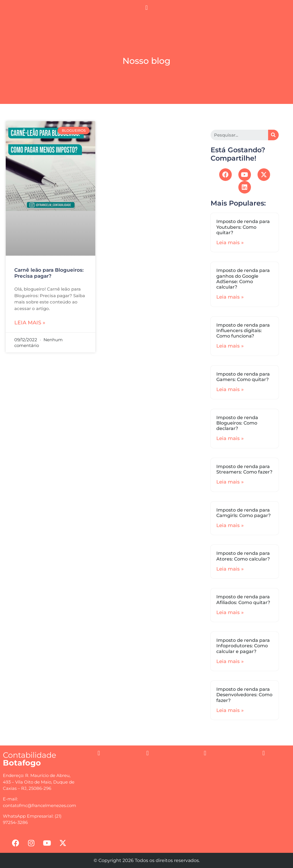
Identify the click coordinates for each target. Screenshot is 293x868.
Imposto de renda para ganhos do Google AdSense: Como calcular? (243, 279)
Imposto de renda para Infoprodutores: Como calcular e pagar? (243, 646)
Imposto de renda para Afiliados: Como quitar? (243, 599)
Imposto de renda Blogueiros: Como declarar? (237, 423)
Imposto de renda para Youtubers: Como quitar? (243, 227)
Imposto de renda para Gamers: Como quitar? (243, 377)
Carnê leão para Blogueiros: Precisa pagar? (49, 273)
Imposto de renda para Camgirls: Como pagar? (243, 513)
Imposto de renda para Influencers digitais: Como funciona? (243, 331)
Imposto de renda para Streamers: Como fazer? (244, 469)
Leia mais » (30, 323)
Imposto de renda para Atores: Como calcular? (243, 556)
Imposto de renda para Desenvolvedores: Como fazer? (244, 695)
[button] (146, 8)
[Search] (273, 135)
